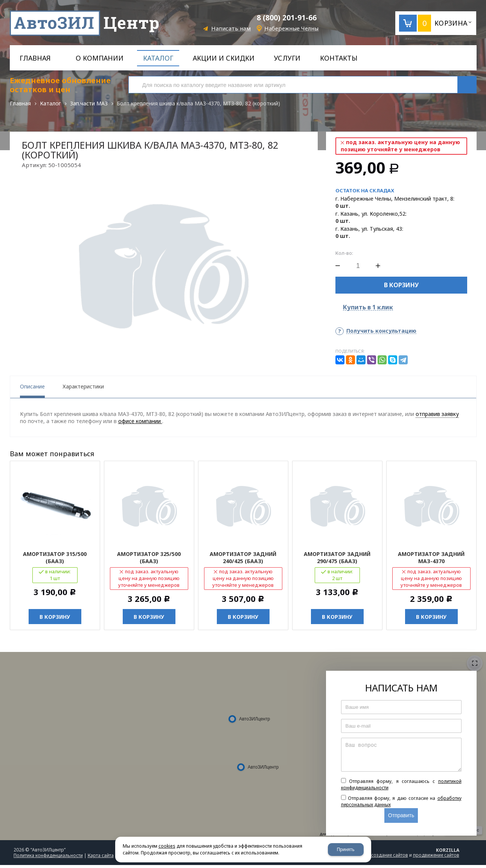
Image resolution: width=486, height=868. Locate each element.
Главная (20, 103)
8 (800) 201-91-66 (287, 18)
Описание (32, 389)
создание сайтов (390, 858)
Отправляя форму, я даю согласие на (401, 804)
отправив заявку (437, 417)
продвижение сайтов (436, 858)
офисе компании (140, 424)
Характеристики (83, 389)
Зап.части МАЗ (89, 103)
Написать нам (231, 28)
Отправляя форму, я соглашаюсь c (401, 787)
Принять (346, 850)
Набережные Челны (291, 28)
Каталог (50, 103)
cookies (167, 846)
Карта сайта (101, 858)
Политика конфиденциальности (48, 858)
